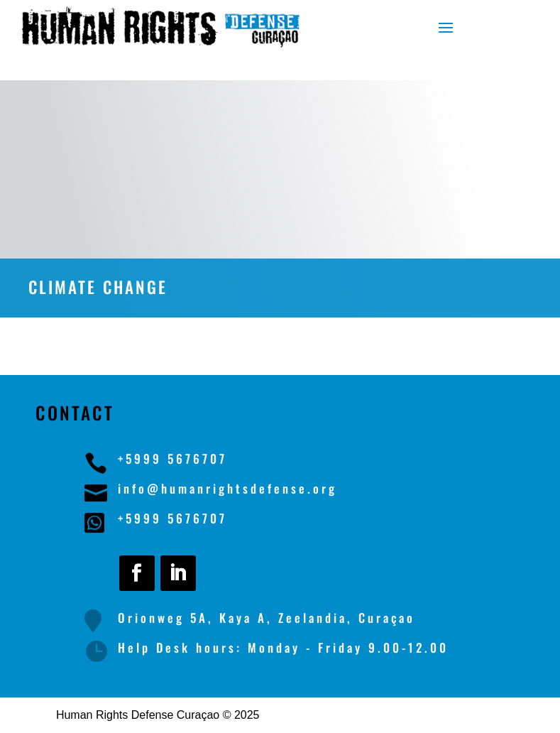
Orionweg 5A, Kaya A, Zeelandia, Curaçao (267, 618)
